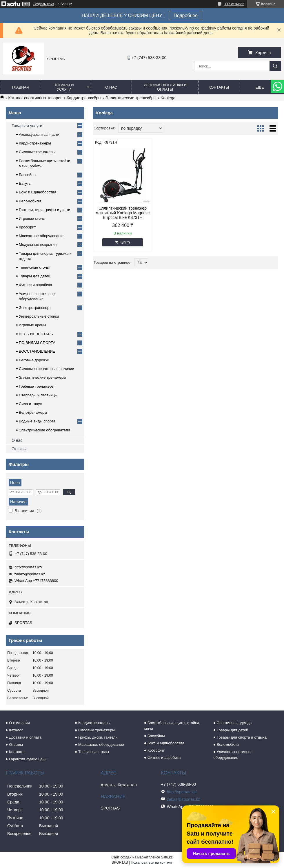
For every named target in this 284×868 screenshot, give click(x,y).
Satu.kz (167, 857)
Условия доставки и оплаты (165, 87)
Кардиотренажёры (84, 98)
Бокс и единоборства (166, 743)
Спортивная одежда (234, 723)
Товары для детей (35, 276)
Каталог (16, 730)
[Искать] (275, 66)
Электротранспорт (35, 308)
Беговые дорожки (34, 360)
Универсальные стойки (39, 316)
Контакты (219, 87)
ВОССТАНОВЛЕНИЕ (37, 351)
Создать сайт (43, 4)
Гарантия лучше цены (28, 759)
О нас (111, 87)
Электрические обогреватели (44, 430)
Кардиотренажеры (94, 723)
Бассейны (28, 175)
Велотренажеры (33, 412)
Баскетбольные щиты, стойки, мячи (172, 726)
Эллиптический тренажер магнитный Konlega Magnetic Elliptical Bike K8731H (123, 213)
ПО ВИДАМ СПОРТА (37, 343)
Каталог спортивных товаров (35, 98)
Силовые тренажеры (97, 730)
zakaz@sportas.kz (30, 574)
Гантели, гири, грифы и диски (44, 210)
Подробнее (186, 15)
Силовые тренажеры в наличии (47, 369)
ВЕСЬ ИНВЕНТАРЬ (36, 334)
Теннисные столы (34, 267)
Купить (125, 242)
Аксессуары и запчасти (39, 134)
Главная (21, 87)
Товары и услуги (64, 87)
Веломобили (30, 201)
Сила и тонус (30, 404)
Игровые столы (32, 218)
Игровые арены (32, 325)
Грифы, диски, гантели (98, 737)
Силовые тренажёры (37, 152)
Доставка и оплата (25, 737)
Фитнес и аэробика (35, 285)
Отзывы (19, 449)
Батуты (25, 183)
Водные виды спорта (37, 421)
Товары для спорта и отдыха (242, 737)
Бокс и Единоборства (38, 192)
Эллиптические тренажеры (42, 377)
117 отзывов (234, 4)
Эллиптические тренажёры (131, 98)
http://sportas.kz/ (28, 567)
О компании (19, 723)
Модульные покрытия (38, 245)
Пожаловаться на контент (151, 862)
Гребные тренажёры (37, 386)
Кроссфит (27, 227)
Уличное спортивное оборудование (233, 755)
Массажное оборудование (42, 236)
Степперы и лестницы (38, 395)
